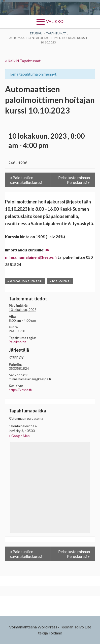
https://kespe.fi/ (21, 390)
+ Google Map (19, 436)
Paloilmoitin (18, 342)
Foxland (55, 633)
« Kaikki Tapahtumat (23, 61)
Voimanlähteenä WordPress (33, 627)
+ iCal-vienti (60, 281)
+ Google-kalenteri (25, 281)
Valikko (55, 21)
